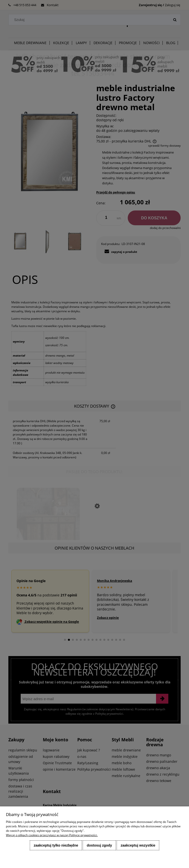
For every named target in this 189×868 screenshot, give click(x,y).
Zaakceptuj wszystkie (138, 845)
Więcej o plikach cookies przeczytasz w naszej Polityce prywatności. (52, 835)
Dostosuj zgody (99, 845)
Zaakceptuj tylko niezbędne (56, 845)
